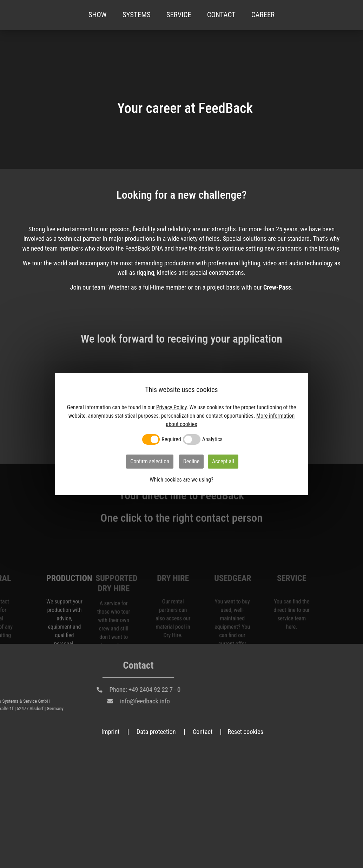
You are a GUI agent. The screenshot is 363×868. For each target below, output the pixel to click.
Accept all (223, 461)
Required (171, 439)
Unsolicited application (72, 502)
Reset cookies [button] (245, 732)
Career (263, 15)
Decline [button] (192, 461)
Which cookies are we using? (181, 480)
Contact (221, 15)
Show (98, 15)
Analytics (212, 439)
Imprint (111, 732)
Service (179, 15)
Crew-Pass (277, 287)
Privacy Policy (171, 407)
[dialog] (181, 434)
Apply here (72, 593)
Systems (137, 15)
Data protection (156, 732)
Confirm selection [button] (150, 461)
